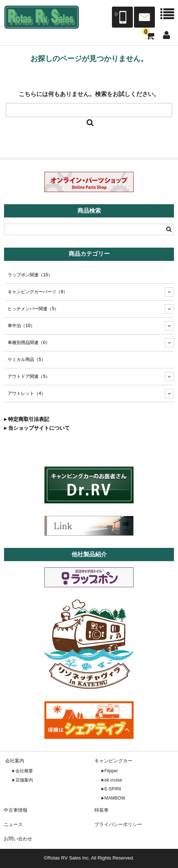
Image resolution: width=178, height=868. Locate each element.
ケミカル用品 (27, 359)
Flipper (111, 771)
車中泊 (21, 326)
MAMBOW (115, 798)
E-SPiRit (113, 789)
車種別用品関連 (29, 343)
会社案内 (15, 761)
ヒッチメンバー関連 (33, 309)
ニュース (13, 824)
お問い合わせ (18, 839)
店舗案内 (24, 780)
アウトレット (27, 393)
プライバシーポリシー (118, 824)
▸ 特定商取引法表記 (27, 419)
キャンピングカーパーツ (38, 292)
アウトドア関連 (29, 376)
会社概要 (24, 771)
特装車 (101, 810)
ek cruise (113, 780)
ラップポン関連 (30, 275)
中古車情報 (16, 810)
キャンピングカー (113, 761)
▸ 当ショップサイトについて (37, 428)
